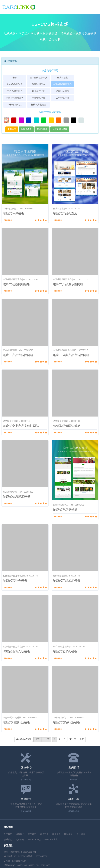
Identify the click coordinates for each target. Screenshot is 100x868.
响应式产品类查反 (65, 213)
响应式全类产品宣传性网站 (71, 355)
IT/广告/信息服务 (14, 91)
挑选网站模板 (74, 811)
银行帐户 (20, 834)
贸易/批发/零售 (62, 91)
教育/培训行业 (39, 84)
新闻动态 (32, 834)
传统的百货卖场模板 (17, 651)
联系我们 (8, 839)
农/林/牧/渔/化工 (15, 105)
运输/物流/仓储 (39, 98)
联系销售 (74, 780)
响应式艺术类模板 (65, 651)
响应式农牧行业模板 (67, 722)
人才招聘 (81, 834)
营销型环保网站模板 (67, 426)
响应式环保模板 (14, 213)
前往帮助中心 (26, 780)
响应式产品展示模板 (67, 581)
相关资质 (44, 834)
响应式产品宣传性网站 (18, 355)
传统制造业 (62, 78)
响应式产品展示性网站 (68, 284)
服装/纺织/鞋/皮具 (15, 84)
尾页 (82, 739)
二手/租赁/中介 (62, 98)
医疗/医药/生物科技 (39, 78)
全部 (15, 78)
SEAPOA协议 (34, 839)
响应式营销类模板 (15, 581)
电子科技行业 (39, 91)
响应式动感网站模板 (17, 284)
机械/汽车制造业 (39, 105)
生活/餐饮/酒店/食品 (62, 84)
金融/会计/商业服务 (15, 98)
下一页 (73, 739)
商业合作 (56, 834)
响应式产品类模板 (65, 510)
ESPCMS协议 (51, 839)
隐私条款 (68, 834)
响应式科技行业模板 (17, 722)
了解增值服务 (26, 811)
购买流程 (20, 839)
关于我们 (8, 834)
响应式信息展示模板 (17, 497)
